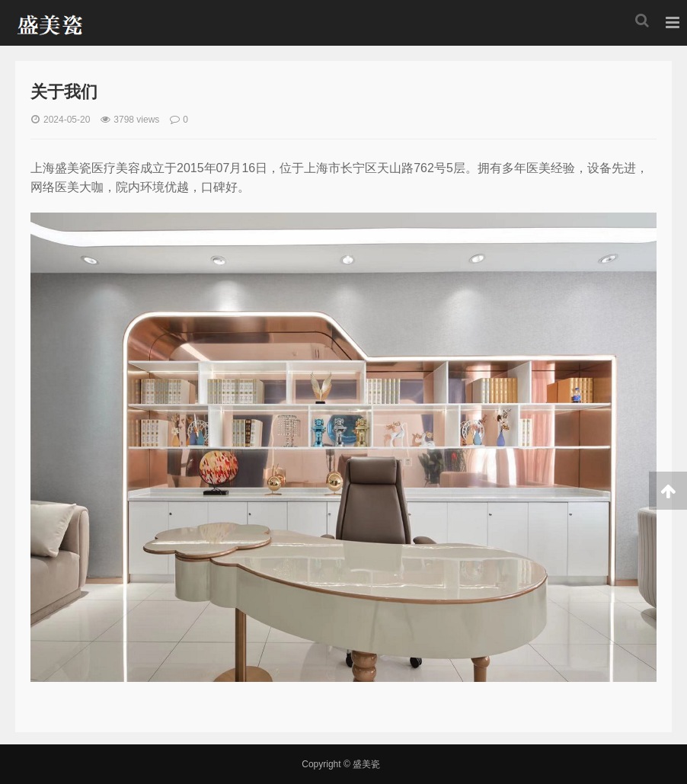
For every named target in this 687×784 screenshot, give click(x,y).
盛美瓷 (48, 23)
